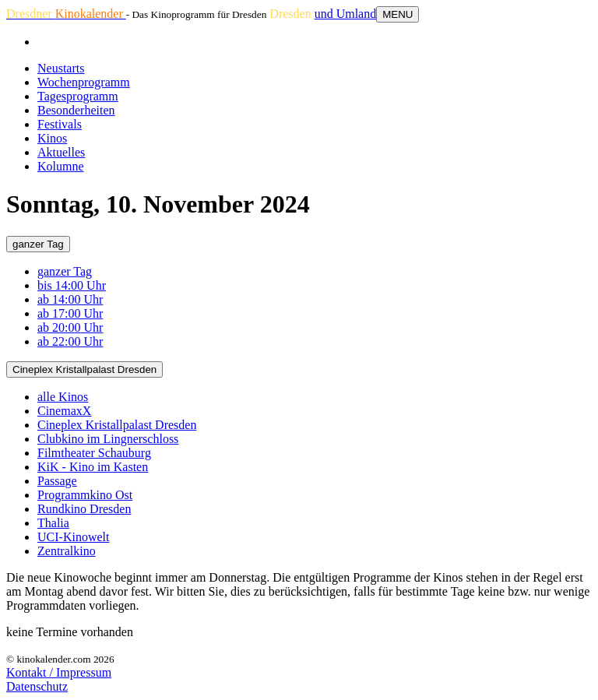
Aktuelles (61, 152)
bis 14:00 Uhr (72, 285)
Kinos (52, 138)
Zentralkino (67, 551)
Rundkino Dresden (84, 509)
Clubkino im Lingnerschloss (108, 439)
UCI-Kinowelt (73, 537)
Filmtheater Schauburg (94, 453)
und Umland (346, 14)
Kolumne (61, 166)
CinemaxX (64, 411)
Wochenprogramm (84, 82)
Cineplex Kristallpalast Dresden (84, 369)
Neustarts (61, 68)
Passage (57, 481)
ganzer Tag (38, 244)
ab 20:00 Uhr (70, 327)
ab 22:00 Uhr (70, 341)
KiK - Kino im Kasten (93, 467)
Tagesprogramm (78, 96)
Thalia (53, 523)
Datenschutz (37, 686)
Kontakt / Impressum (59, 672)
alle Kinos (63, 397)
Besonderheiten (76, 110)
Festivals (60, 124)
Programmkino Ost (85, 495)
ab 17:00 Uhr (70, 313)
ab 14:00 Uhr (70, 299)
